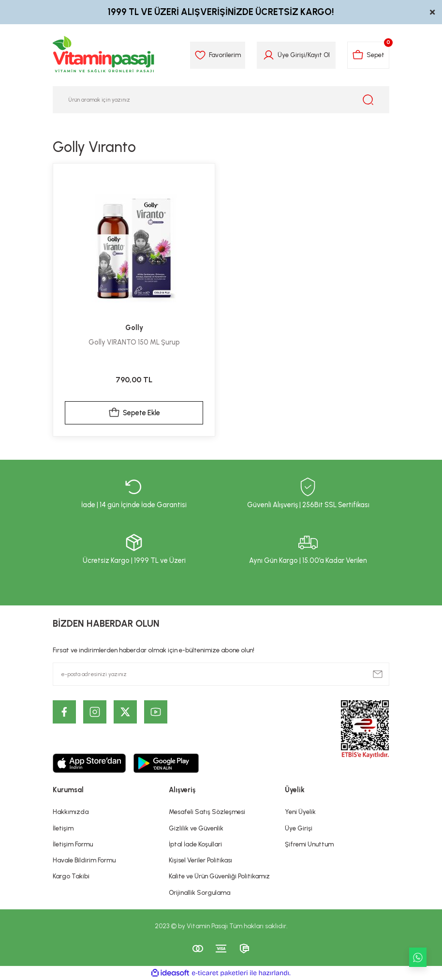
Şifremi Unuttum (309, 844)
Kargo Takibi (71, 876)
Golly (134, 328)
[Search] (221, 100)
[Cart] (368, 55)
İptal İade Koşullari (195, 844)
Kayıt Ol (319, 55)
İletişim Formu (73, 844)
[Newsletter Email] (221, 674)
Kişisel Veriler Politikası (200, 860)
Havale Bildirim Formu (84, 860)
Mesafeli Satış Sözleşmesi (207, 812)
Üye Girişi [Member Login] (291, 55)
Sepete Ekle (134, 413)
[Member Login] (269, 55)
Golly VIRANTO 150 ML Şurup (134, 342)
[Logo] (104, 55)
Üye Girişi (299, 828)
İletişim (63, 828)
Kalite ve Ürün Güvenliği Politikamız (219, 876)
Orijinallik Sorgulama (199, 892)
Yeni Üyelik (300, 812)
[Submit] (378, 674)
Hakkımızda (71, 812)
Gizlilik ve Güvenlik (196, 828)
